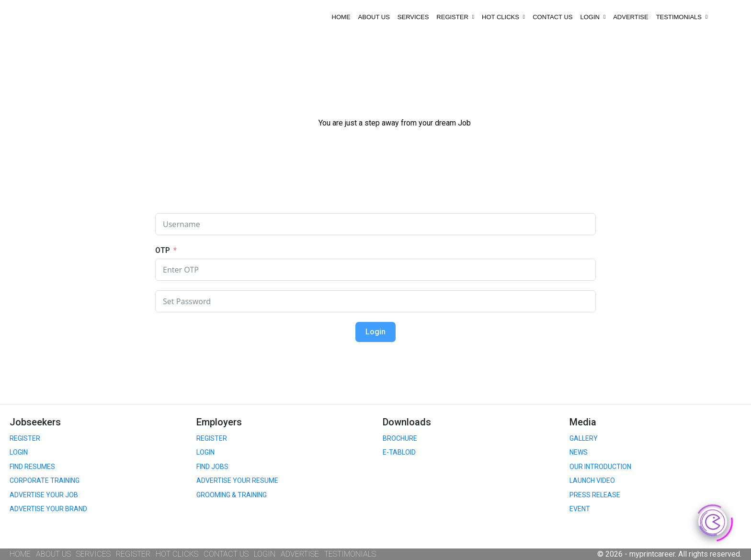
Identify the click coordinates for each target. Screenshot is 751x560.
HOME (341, 17)
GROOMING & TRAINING (232, 495)
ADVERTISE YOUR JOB (44, 495)
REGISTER (455, 17)
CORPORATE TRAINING (45, 480)
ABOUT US (374, 17)
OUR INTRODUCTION (600, 467)
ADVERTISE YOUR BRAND (48, 509)
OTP (163, 250)
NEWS (579, 452)
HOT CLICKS (503, 17)
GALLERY (584, 438)
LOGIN (593, 17)
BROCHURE (400, 438)
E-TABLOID (399, 452)
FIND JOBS (212, 467)
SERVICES (413, 17)
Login (375, 332)
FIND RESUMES (32, 467)
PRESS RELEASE (595, 495)
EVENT (580, 509)
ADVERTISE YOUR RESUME (237, 480)
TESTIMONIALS (682, 17)
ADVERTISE (631, 17)
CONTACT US (552, 17)
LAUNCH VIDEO (592, 480)
